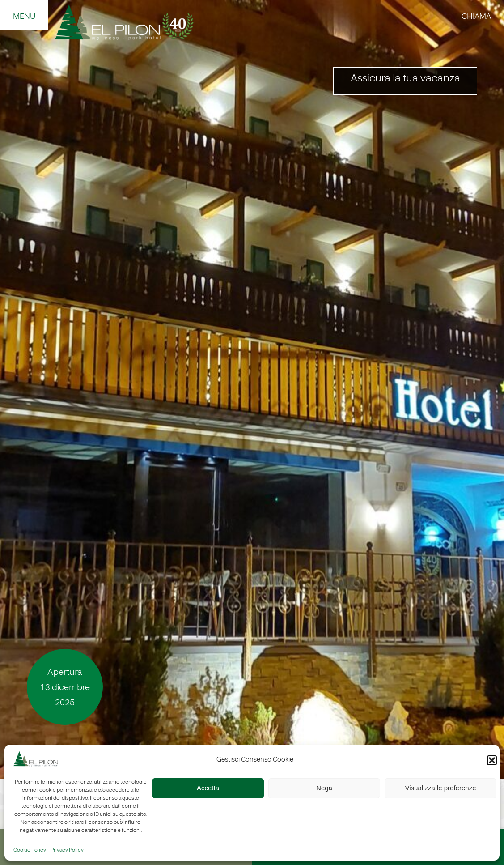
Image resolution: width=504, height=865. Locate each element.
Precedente (18, 394)
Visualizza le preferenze (441, 788)
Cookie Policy (30, 850)
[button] (492, 760)
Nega (324, 788)
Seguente (486, 394)
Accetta (208, 788)
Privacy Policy (67, 850)
